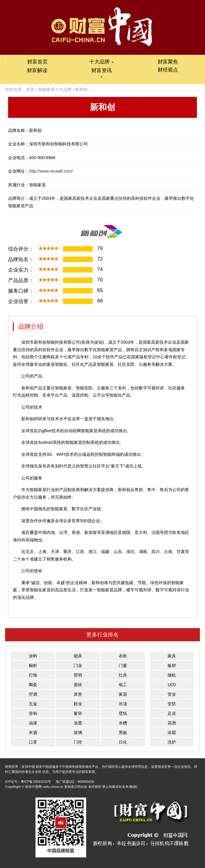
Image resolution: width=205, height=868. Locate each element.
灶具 (123, 675)
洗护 (172, 742)
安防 (172, 704)
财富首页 (37, 62)
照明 (78, 675)
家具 (172, 656)
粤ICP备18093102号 (36, 782)
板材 (172, 666)
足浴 (172, 713)
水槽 (123, 723)
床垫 (78, 694)
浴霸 (172, 733)
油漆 (33, 723)
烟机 (172, 675)
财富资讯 (102, 70)
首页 (30, 89)
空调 (33, 694)
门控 (78, 742)
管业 (172, 694)
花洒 (172, 723)
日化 (123, 742)
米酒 (33, 733)
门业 (78, 666)
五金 (33, 704)
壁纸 (123, 713)
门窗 (123, 666)
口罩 (33, 742)
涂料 (33, 656)
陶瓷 (33, 685)
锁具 (78, 656)
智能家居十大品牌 (55, 89)
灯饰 (33, 675)
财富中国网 (33, 787)
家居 (123, 694)
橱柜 (33, 666)
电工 (123, 685)
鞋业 (78, 704)
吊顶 (123, 704)
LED (172, 685)
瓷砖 (78, 685)
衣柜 (123, 656)
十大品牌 (102, 62)
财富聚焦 (168, 62)
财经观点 (168, 70)
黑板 (123, 733)
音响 (33, 713)
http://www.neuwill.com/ (51, 171)
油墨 (78, 723)
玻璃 (78, 733)
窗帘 (78, 713)
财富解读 (37, 70)
